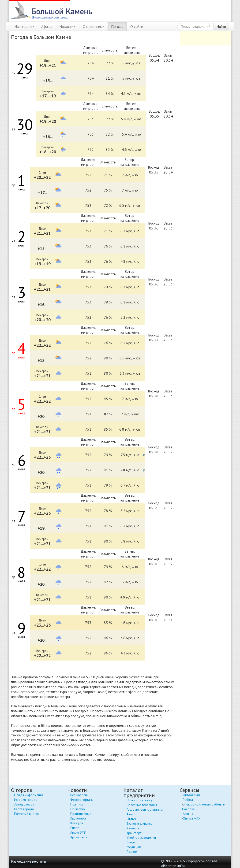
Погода (117, 26)
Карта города (24, 809)
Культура (77, 823)
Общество (78, 809)
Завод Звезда (24, 804)
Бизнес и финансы (140, 824)
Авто (130, 814)
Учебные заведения (141, 838)
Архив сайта (79, 837)
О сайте (137, 26)
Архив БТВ (78, 832)
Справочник (93, 26)
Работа (188, 800)
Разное (132, 852)
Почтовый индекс (27, 814)
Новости (67, 26)
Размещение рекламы (28, 861)
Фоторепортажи (82, 800)
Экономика (78, 818)
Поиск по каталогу (140, 800)
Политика (77, 804)
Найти (221, 26)
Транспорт (134, 833)
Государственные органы (145, 809)
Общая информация (29, 795)
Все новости (79, 795)
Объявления (192, 795)
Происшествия (81, 814)
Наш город (24, 26)
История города (26, 800)
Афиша (47, 26)
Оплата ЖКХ (192, 818)
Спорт (75, 828)
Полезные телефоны (142, 805)
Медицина (134, 847)
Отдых (131, 819)
